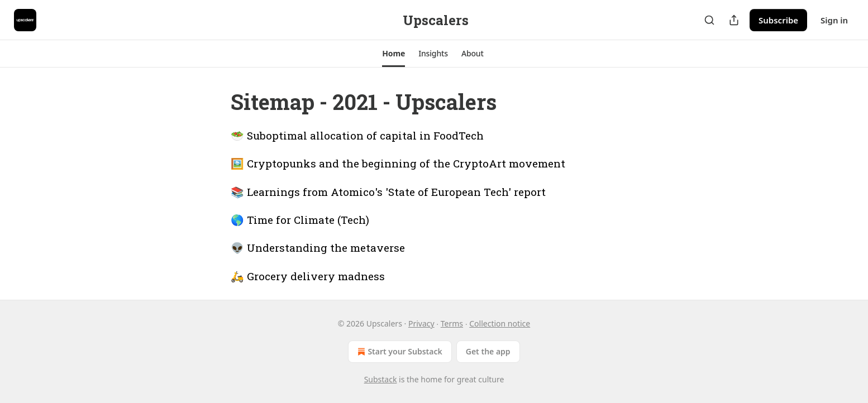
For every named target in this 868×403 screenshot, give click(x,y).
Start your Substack (399, 352)
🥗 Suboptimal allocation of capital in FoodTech (357, 135)
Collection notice (500, 323)
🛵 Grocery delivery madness (308, 276)
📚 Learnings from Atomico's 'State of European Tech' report (388, 192)
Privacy (421, 323)
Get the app (488, 351)
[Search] (709, 20)
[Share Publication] (734, 20)
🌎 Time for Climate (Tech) (300, 220)
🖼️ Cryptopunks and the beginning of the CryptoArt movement (398, 163)
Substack (381, 379)
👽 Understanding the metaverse (318, 248)
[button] (394, 54)
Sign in (834, 20)
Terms (452, 323)
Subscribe (778, 20)
